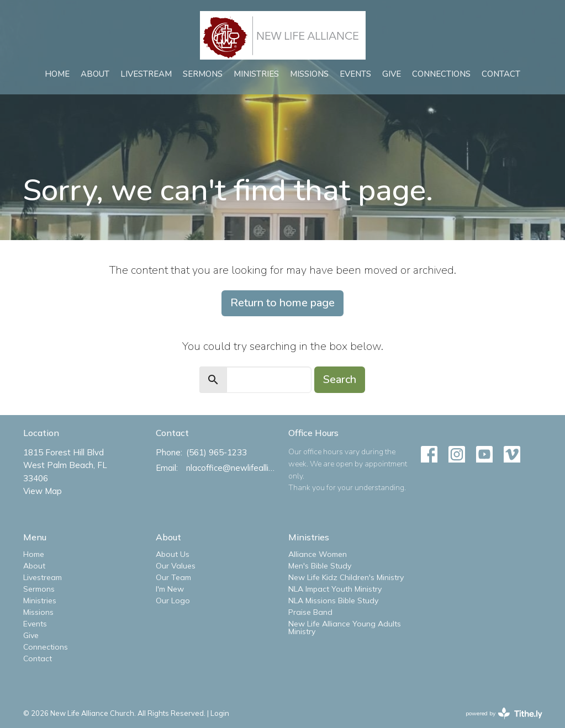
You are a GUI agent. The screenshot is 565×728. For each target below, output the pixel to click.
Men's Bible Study (320, 566)
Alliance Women (318, 554)
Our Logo (173, 601)
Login (220, 713)
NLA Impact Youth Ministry (335, 589)
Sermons (203, 74)
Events (355, 74)
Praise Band (310, 612)
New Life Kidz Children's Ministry (346, 577)
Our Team (173, 577)
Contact (501, 74)
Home (57, 74)
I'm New (170, 589)
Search (340, 379)
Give (392, 74)
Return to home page (282, 303)
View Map (43, 491)
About (95, 74)
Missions (309, 74)
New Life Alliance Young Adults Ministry (345, 628)
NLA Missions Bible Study (333, 601)
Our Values (176, 566)
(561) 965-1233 (217, 452)
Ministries (256, 74)
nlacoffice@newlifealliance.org (232, 468)
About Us (173, 554)
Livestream (146, 74)
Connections (441, 74)
